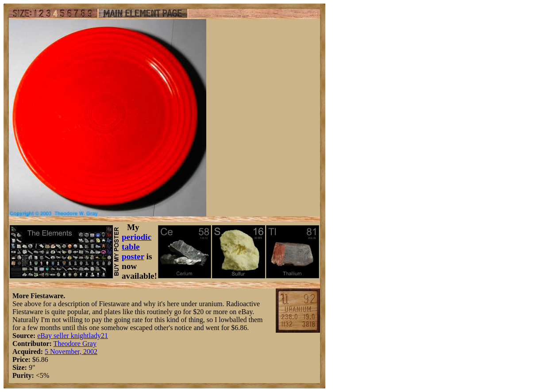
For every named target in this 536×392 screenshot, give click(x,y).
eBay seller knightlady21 (73, 336)
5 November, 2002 (71, 352)
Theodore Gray (75, 344)
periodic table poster (137, 247)
